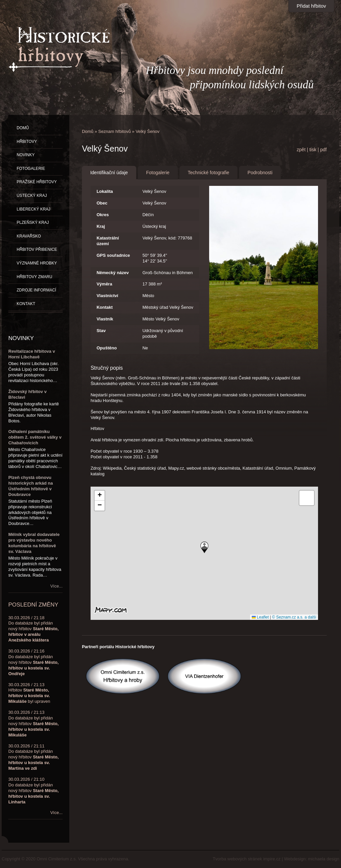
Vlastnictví (107, 296)
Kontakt (105, 307)
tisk (313, 150)
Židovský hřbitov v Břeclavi (27, 394)
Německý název (113, 273)
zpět (301, 150)
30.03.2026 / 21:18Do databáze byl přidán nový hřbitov (33, 629)
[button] (204, 547)
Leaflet (260, 617)
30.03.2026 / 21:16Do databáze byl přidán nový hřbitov (33, 662)
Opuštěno (107, 348)
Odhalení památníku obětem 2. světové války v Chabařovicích (35, 437)
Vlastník (105, 319)
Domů (88, 131)
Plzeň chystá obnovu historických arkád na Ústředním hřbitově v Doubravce (31, 486)
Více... (56, 586)
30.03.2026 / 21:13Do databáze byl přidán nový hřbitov (33, 724)
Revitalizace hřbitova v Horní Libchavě (32, 354)
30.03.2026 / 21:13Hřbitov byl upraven (29, 693)
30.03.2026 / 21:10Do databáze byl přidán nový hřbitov (33, 791)
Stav (101, 331)
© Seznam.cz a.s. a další (294, 617)
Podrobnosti (260, 173)
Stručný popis (107, 368)
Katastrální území (108, 241)
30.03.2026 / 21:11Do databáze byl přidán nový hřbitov (33, 757)
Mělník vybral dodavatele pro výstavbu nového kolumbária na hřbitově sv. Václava (34, 543)
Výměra (104, 284)
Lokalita (105, 191)
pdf (323, 150)
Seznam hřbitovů (115, 131)
